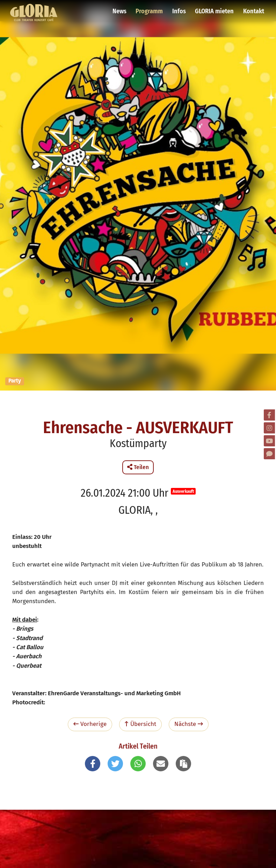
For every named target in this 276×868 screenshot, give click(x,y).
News (122, 9)
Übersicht (140, 724)
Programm (152, 9)
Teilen (138, 467)
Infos (181, 9)
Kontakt (253, 9)
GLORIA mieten (215, 9)
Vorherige (90, 724)
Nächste (189, 724)
